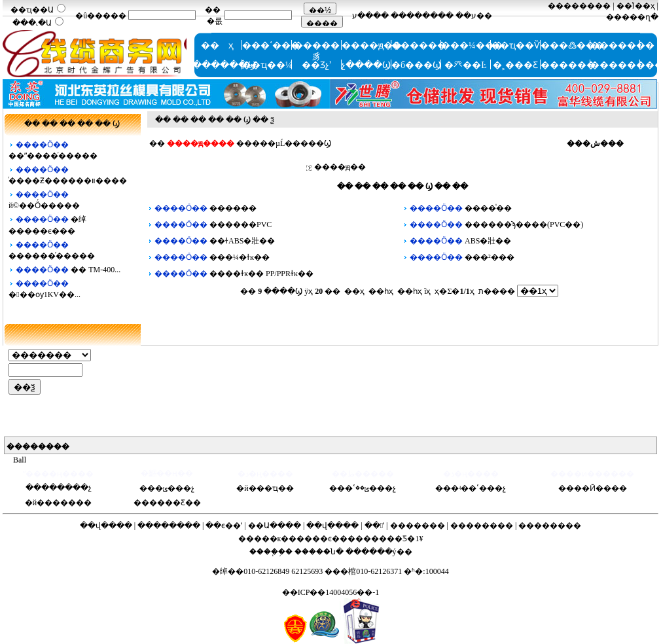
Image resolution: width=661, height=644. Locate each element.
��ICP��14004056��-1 (331, 592)
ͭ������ (419, 45)
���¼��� (472, 45)
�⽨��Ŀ (466, 65)
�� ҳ (217, 45)
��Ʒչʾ (317, 65)
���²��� (490, 257)
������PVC (241, 224)
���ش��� (595, 143)
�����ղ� (632, 17)
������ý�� (379, 552)
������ (568, 65)
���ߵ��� (271, 45)
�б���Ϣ (416, 65)
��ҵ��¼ (267, 65)
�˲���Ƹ (515, 65)
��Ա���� (275, 526)
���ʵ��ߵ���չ (471, 488)
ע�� (466, 16)
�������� (422, 16)
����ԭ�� (372, 45)
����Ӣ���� (593, 488)
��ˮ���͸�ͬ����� (53, 156)
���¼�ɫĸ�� (240, 257)
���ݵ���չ (167, 488)
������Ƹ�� (167, 503)
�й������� (58, 503)
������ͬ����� (52, 256)
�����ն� (319, 552)
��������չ (59, 488)
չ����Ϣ (366, 65)
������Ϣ (224, 65)
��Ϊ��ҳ (636, 6)
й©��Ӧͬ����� (44, 206)
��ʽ (374, 526)
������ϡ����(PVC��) (524, 224)
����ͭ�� (488, 208)
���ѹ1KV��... (45, 295)
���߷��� (572, 45)
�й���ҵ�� (265, 488)
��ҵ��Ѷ (515, 45)
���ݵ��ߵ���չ (363, 488)
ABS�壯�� (488, 241)
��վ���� (106, 526)
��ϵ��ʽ (224, 526)
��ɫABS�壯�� (242, 241)
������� (622, 45)
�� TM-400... (96, 270)
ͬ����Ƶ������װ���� (68, 181)
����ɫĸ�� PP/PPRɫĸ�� (261, 274)
